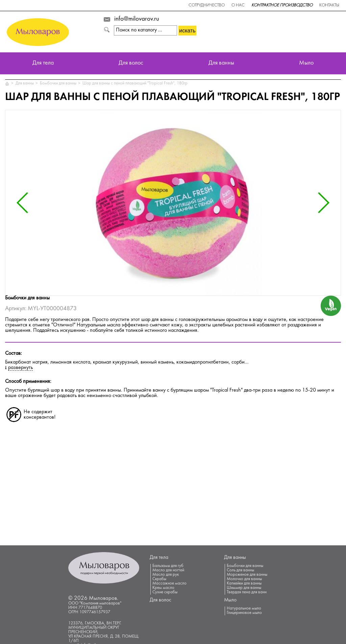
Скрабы (159, 579)
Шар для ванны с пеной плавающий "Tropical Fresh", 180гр (135, 83)
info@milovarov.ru (137, 19)
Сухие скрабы (165, 592)
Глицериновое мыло (244, 613)
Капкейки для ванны (244, 584)
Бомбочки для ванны (58, 83)
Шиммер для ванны (244, 588)
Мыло (306, 63)
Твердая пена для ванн (247, 592)
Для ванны (221, 63)
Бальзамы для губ (168, 566)
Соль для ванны (240, 570)
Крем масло (163, 588)
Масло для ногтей (168, 570)
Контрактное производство (282, 5)
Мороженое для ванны (247, 575)
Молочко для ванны (244, 579)
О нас (238, 5)
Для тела (43, 63)
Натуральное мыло (244, 609)
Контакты (329, 5)
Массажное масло (169, 584)
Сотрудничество (207, 5)
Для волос (131, 63)
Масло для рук (166, 575)
